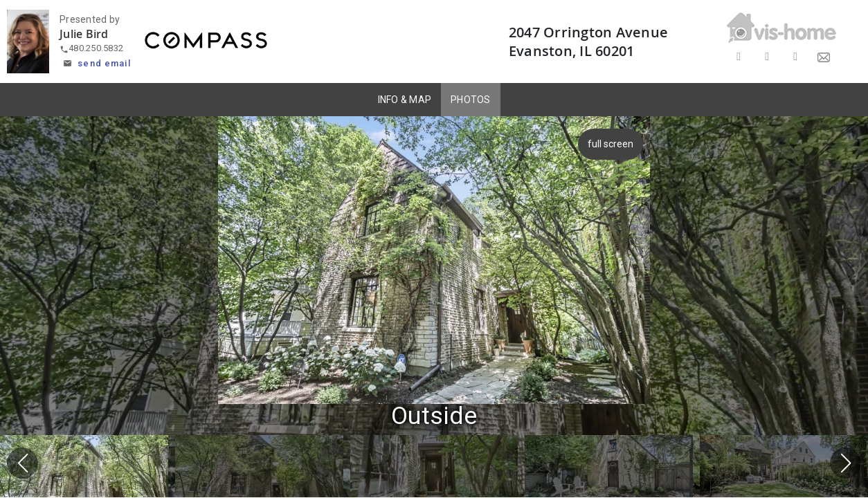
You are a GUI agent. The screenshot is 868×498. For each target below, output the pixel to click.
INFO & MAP (405, 100)
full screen (613, 144)
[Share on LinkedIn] (796, 57)
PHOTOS (471, 100)
